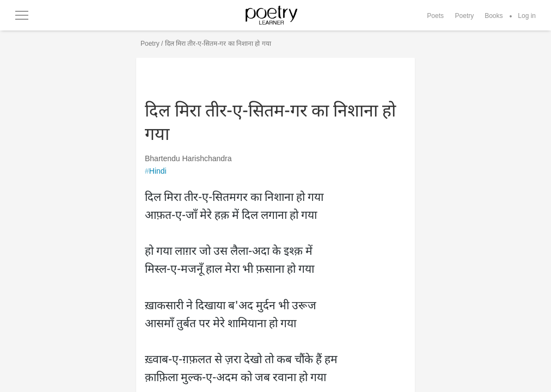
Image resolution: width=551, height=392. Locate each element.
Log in (527, 16)
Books (494, 16)
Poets (435, 16)
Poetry (465, 16)
